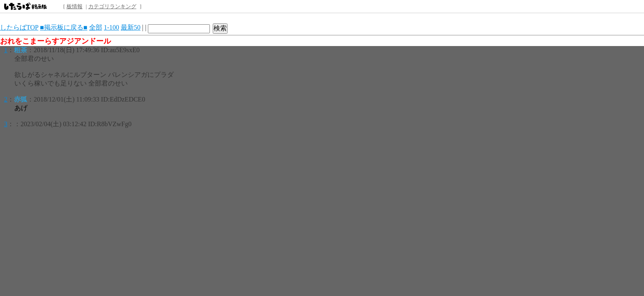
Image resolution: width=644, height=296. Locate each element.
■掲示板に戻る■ (63, 27)
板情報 (75, 6)
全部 (96, 27)
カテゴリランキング (112, 6)
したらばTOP (19, 27)
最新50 (131, 27)
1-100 (112, 27)
